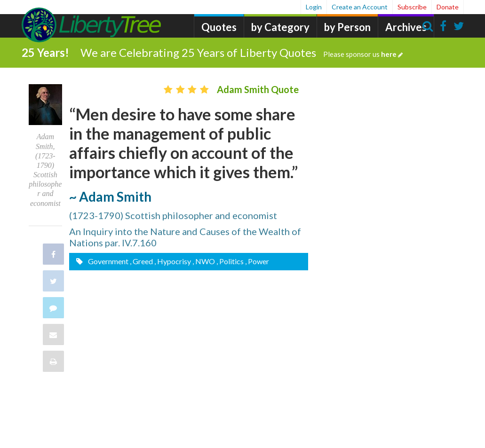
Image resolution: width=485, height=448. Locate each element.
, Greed (141, 261)
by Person (347, 27)
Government (107, 261)
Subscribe (412, 7)
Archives (406, 27)
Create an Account (360, 7)
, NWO (204, 261)
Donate (448, 7)
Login (314, 7)
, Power (257, 261)
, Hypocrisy (173, 261)
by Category (280, 27)
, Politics (230, 261)
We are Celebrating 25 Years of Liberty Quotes (242, 52)
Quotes (219, 27)
